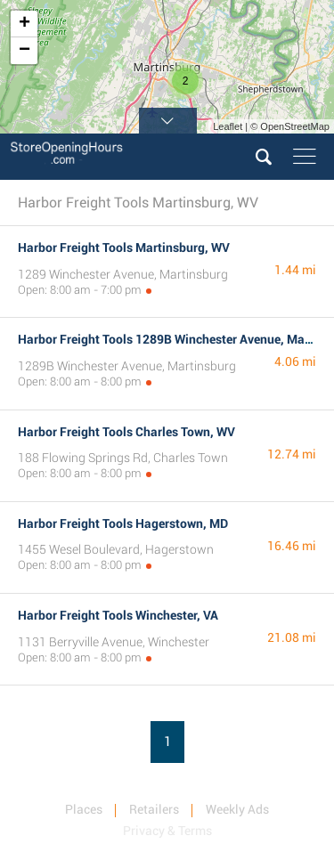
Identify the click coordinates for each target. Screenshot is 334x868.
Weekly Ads (237, 809)
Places (84, 809)
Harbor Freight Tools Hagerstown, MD (123, 523)
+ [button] (24, 24)
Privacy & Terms (167, 831)
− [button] (24, 51)
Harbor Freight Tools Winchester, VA (118, 615)
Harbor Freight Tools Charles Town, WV (126, 432)
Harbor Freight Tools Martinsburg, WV (124, 247)
